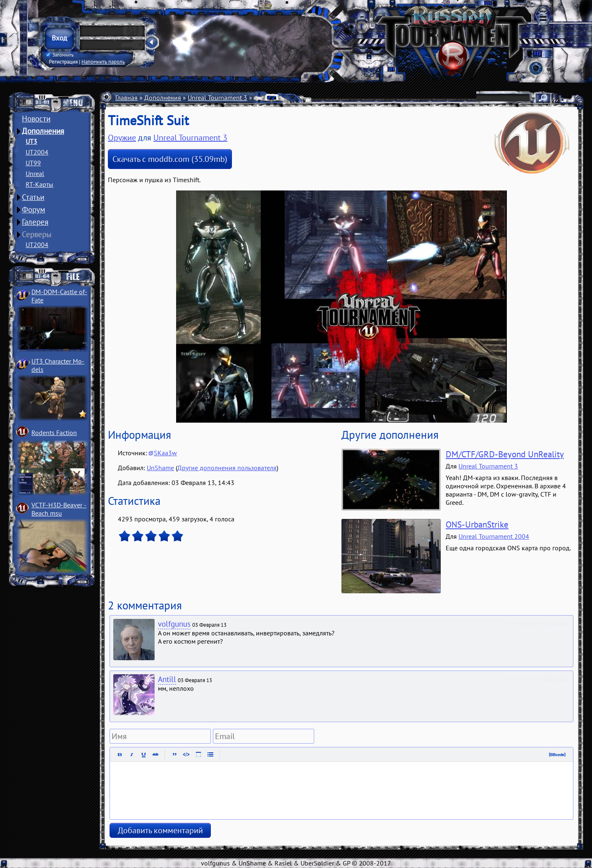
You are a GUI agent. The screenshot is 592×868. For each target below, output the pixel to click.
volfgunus (174, 624)
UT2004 (37, 152)
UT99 (33, 163)
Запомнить (60, 55)
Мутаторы (268, 98)
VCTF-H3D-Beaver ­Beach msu (59, 509)
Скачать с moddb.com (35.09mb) (170, 159)
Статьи (33, 197)
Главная (127, 98)
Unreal (35, 174)
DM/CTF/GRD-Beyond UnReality (505, 454)
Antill (167, 679)
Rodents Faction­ (54, 433)
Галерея (35, 222)
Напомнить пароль (103, 62)
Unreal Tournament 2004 (494, 536)
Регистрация (63, 62)
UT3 (31, 141)
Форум (33, 209)
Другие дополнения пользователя (227, 468)
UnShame (160, 468)
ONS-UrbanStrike (477, 524)
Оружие (300, 98)
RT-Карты (39, 184)
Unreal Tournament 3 (217, 98)
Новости (36, 119)
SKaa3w (165, 453)
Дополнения (43, 131)
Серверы (37, 234)
